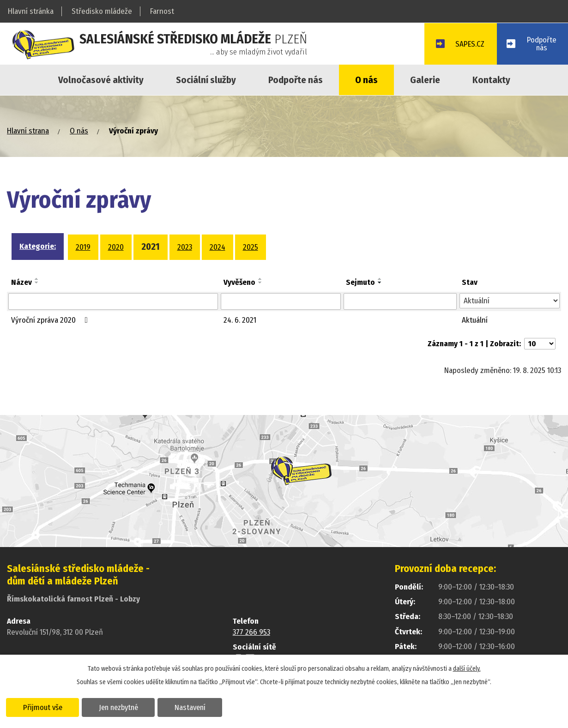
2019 (83, 247)
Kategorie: (38, 246)
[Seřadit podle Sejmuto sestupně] (380, 283)
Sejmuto (360, 282)
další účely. (467, 668)
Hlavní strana (28, 131)
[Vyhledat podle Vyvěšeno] (281, 301)
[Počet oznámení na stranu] (540, 344)
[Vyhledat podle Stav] (510, 301)
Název (21, 282)
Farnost (162, 11)
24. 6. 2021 (240, 320)
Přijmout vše (43, 707)
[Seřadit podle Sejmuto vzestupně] (380, 279)
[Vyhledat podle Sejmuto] (400, 301)
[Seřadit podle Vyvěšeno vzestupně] (260, 279)
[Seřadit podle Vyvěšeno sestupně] (260, 283)
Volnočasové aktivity (101, 80)
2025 (251, 247)
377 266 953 (251, 632)
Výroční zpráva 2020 (51, 320)
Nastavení (191, 707)
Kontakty (491, 80)
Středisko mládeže (102, 11)
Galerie (425, 80)
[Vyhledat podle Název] (113, 301)
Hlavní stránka (31, 11)
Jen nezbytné (119, 707)
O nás (366, 80)
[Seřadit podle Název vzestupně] (37, 279)
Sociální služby (206, 80)
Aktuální (475, 320)
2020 (116, 247)
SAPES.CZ (469, 45)
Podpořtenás (541, 44)
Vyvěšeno (239, 282)
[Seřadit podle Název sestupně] (37, 283)
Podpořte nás (296, 80)
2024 (218, 247)
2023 (185, 247)
